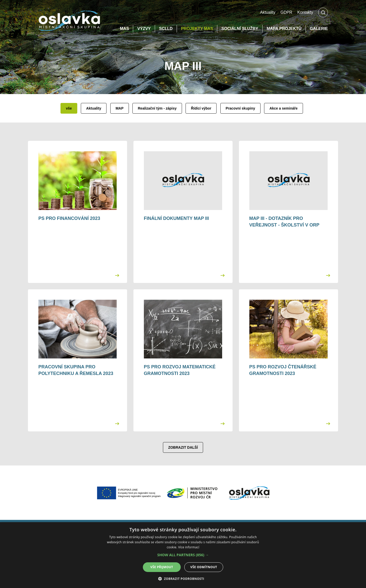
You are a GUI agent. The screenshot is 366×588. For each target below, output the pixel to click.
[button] (183, 555)
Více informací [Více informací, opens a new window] (189, 547)
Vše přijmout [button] (162, 567)
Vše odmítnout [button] (204, 567)
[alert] (183, 555)
